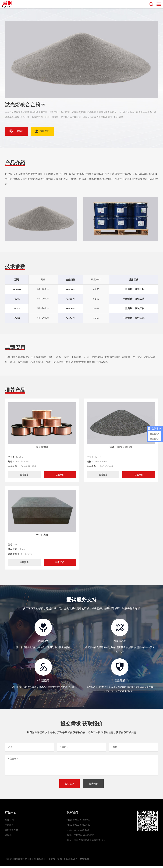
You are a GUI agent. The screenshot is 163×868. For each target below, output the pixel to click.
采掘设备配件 (12, 832)
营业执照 (84, 861)
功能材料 (9, 822)
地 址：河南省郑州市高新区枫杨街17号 (86, 842)
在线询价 (94, 786)
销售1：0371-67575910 (78, 822)
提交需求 (69, 786)
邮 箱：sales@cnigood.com (80, 837)
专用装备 (9, 827)
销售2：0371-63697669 (78, 827)
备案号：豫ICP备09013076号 (63, 861)
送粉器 (8, 837)
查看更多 (24, 475)
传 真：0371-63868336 (78, 832)
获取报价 (60, 475)
